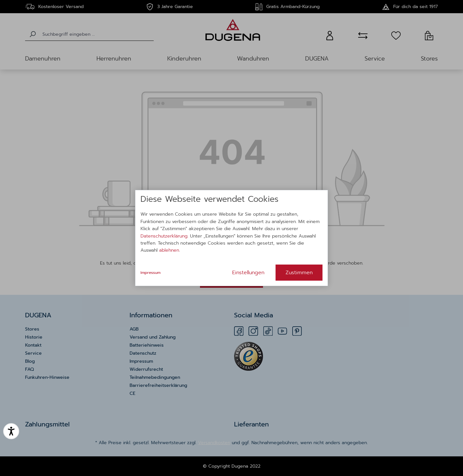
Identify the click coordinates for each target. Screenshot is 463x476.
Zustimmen (299, 273)
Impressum (150, 273)
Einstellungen (248, 273)
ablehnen (169, 250)
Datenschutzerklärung (164, 236)
